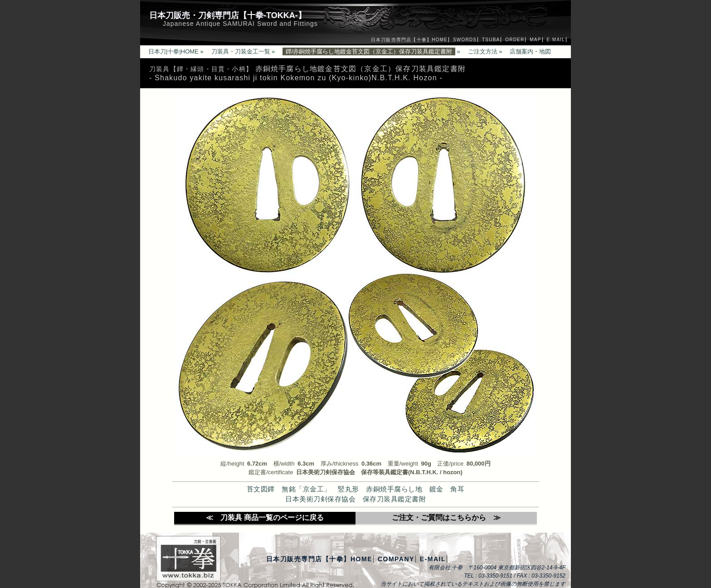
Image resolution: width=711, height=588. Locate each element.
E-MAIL (556, 40)
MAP (535, 40)
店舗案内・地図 (530, 51)
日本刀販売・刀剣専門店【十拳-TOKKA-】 (228, 15)
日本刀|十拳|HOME (173, 51)
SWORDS (465, 40)
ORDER (515, 40)
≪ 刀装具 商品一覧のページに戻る (265, 518)
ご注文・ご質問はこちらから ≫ (446, 518)
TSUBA (491, 40)
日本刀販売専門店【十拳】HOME (409, 40)
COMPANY (396, 559)
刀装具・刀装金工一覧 (241, 51)
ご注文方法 (483, 51)
